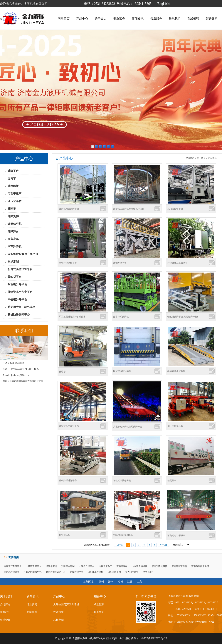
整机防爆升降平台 (19, 315)
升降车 (12, 209)
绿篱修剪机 (15, 224)
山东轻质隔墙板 (139, 566)
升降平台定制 (68, 566)
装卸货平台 (15, 277)
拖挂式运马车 (105, 566)
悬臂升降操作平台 (68, 263)
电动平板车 (15, 194)
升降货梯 (13, 216)
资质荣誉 (119, 18)
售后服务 (156, 18)
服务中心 (99, 612)
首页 (203, 158)
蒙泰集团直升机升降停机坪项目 (129, 209)
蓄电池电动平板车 (176, 535)
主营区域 (88, 582)
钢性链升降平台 (17, 284)
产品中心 (82, 18)
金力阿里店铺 (132, 572)
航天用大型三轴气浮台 (21, 307)
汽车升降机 (15, 247)
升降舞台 (13, 231)
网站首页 (64, 18)
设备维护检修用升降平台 (23, 254)
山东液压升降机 (95, 572)
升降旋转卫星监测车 (177, 263)
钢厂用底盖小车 (175, 426)
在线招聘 (193, 18)
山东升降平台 (114, 572)
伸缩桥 (62, 372)
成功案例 (99, 604)
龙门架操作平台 (175, 209)
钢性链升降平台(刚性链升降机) (183, 317)
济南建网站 (122, 566)
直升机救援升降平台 (69, 209)
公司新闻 (32, 612)
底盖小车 (13, 239)
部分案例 (212, 18)
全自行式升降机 (121, 317)
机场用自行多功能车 (123, 535)
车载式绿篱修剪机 (122, 481)
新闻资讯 (138, 18)
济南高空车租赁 (179, 566)
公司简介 (5, 604)
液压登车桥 (15, 201)
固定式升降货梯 (12, 572)
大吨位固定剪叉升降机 (66, 604)
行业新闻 (32, 604)
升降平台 (13, 171)
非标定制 (13, 262)
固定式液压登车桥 (122, 371)
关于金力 (101, 18)
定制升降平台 (120, 263)
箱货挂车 (172, 481)
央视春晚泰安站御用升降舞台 (128, 427)
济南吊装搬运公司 (200, 566)
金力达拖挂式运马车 (56, 572)
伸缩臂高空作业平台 (20, 292)
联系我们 (175, 18)
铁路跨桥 (13, 186)
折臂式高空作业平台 (20, 269)
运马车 (12, 178)
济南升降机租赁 (159, 566)
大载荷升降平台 (34, 566)
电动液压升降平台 (13, 566)
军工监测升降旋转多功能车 (72, 317)
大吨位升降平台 (87, 566)
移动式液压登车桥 (176, 371)
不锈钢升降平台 (17, 299)
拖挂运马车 (65, 535)
